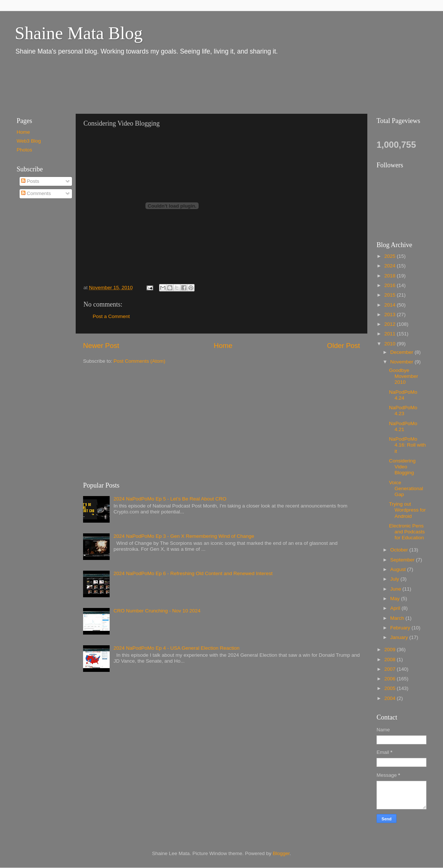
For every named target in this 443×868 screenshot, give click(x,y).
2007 (391, 669)
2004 (391, 698)
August (399, 569)
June (396, 589)
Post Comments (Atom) (140, 361)
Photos (24, 150)
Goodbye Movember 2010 (404, 376)
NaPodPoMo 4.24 (403, 395)
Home (223, 346)
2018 (391, 276)
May (396, 599)
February (401, 628)
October (400, 550)
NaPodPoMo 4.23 (403, 411)
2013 (391, 315)
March (398, 618)
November (402, 362)
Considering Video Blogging (402, 467)
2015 (391, 295)
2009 (391, 650)
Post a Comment (111, 316)
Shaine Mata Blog (79, 33)
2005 (391, 688)
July (395, 579)
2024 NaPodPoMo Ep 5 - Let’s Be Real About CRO (170, 499)
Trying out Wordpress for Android (408, 510)
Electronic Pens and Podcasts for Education (407, 532)
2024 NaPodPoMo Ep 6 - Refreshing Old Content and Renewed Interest (193, 573)
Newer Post (101, 346)
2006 (391, 679)
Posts (30, 181)
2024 (391, 266)
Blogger (281, 853)
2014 (391, 305)
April (396, 608)
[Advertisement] (144, 84)
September (403, 560)
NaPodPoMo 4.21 (403, 426)
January (400, 637)
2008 (391, 659)
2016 (391, 285)
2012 (391, 324)
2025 (391, 256)
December (402, 352)
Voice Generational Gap (406, 488)
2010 (391, 344)
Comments (36, 193)
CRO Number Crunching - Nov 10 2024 (157, 611)
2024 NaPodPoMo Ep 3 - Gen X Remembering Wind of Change (184, 536)
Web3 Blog (29, 141)
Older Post (344, 346)
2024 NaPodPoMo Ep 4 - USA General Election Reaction (176, 648)
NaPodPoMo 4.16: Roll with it (408, 445)
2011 (391, 334)
